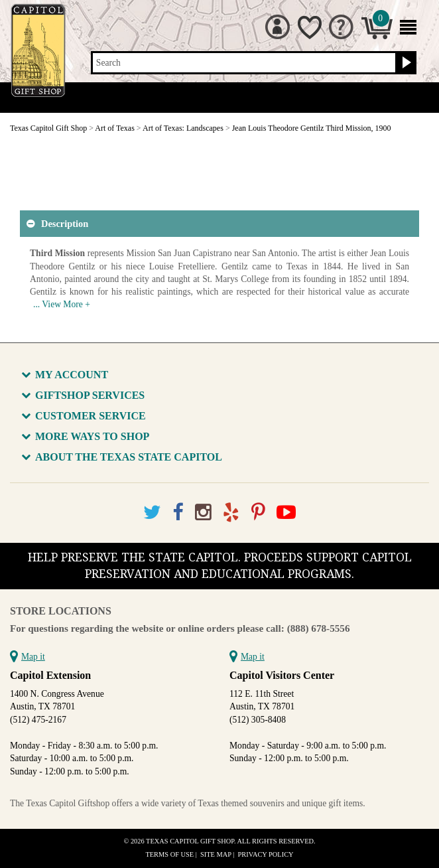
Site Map (216, 854)
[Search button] (405, 63)
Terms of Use (169, 854)
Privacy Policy (266, 854)
